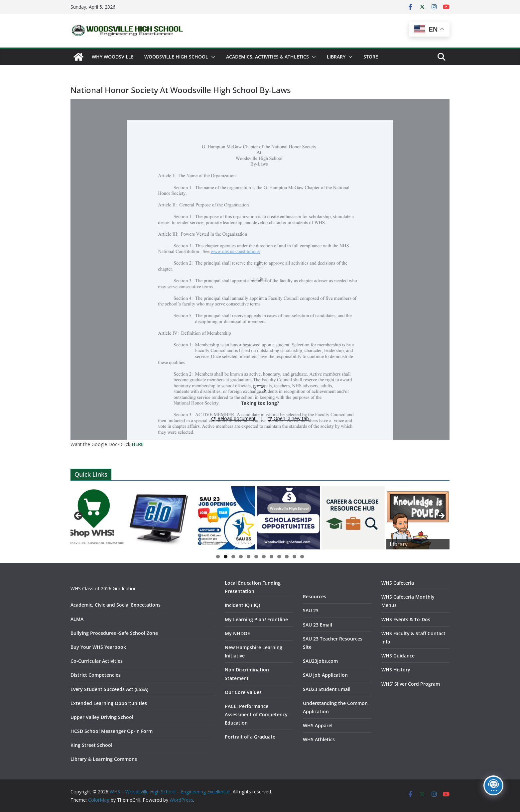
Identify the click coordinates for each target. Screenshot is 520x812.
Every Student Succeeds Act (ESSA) (109, 689)
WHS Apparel (318, 725)
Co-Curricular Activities (97, 661)
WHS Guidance (398, 656)
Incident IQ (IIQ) (242, 605)
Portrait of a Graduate (250, 737)
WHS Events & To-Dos (406, 619)
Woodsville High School (176, 57)
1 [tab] (218, 557)
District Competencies (96, 675)
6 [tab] (256, 557)
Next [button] (441, 516)
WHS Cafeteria (398, 583)
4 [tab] (241, 557)
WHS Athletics (319, 739)
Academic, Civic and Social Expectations (116, 605)
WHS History (396, 670)
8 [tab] (271, 557)
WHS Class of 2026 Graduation (104, 588)
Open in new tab (288, 418)
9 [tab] (279, 557)
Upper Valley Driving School (102, 717)
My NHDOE (237, 633)
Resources (315, 596)
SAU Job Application (325, 675)
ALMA (77, 619)
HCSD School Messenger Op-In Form (112, 731)
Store (371, 57)
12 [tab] (302, 557)
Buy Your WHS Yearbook (98, 647)
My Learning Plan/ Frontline (256, 619)
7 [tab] (264, 557)
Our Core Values (243, 692)
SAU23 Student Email (327, 689)
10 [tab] (287, 557)
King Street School (91, 745)
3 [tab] (233, 557)
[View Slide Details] (94, 518)
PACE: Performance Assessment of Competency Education (256, 714)
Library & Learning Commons (104, 759)
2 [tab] (226, 557)
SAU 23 (311, 610)
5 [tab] (249, 557)
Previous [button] (79, 516)
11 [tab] (295, 557)
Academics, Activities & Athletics (267, 57)
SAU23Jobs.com (320, 661)
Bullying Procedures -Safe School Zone (114, 633)
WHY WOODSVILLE (113, 57)
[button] (212, 57)
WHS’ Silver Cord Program (411, 684)
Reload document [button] (234, 418)
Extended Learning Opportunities (109, 703)
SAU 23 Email (318, 625)
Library (336, 57)
